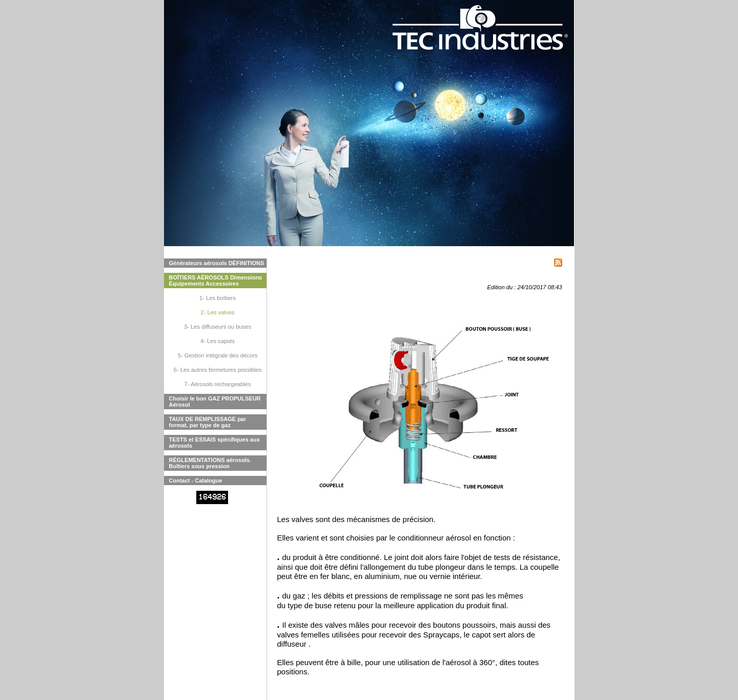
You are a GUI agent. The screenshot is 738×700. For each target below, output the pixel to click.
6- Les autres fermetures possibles (218, 370)
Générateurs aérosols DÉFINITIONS (217, 263)
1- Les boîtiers (218, 298)
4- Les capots (218, 341)
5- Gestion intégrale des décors (218, 355)
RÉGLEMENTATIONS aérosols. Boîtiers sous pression (210, 463)
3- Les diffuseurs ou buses (218, 327)
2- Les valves (218, 312)
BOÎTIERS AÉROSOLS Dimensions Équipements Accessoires (216, 281)
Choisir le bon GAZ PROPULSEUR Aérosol (215, 402)
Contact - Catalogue (196, 481)
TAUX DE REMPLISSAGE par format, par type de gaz (208, 422)
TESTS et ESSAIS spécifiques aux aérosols (214, 443)
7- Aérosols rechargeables (218, 384)
